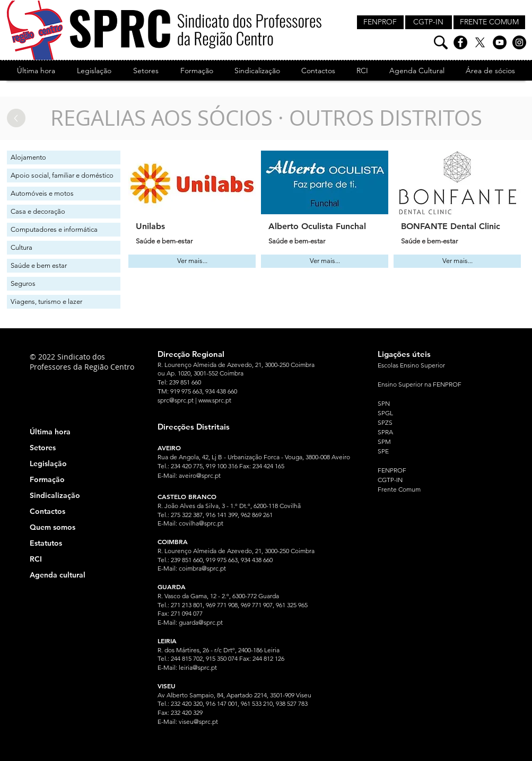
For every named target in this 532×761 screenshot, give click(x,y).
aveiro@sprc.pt (200, 475)
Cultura (21, 247)
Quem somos (53, 527)
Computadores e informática (54, 229)
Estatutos (46, 543)
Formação (47, 479)
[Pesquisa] (441, 42)
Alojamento (28, 157)
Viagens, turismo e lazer (46, 301)
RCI (36, 559)
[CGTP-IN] (429, 22)
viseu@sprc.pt (198, 721)
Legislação (48, 463)
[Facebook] (460, 42)
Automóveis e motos (42, 193)
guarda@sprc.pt (201, 622)
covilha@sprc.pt (201, 523)
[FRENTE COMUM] (489, 22)
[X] (480, 42)
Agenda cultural (58, 575)
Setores (43, 448)
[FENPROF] (380, 22)
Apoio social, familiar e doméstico (62, 175)
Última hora (50, 432)
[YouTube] (500, 42)
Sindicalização (55, 495)
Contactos (47, 511)
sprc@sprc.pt (176, 400)
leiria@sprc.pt (198, 667)
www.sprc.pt (215, 400)
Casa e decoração (38, 211)
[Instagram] (519, 42)
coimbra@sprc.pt (202, 568)
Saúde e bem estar (39, 265)
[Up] (16, 118)
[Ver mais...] (192, 261)
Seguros (23, 283)
